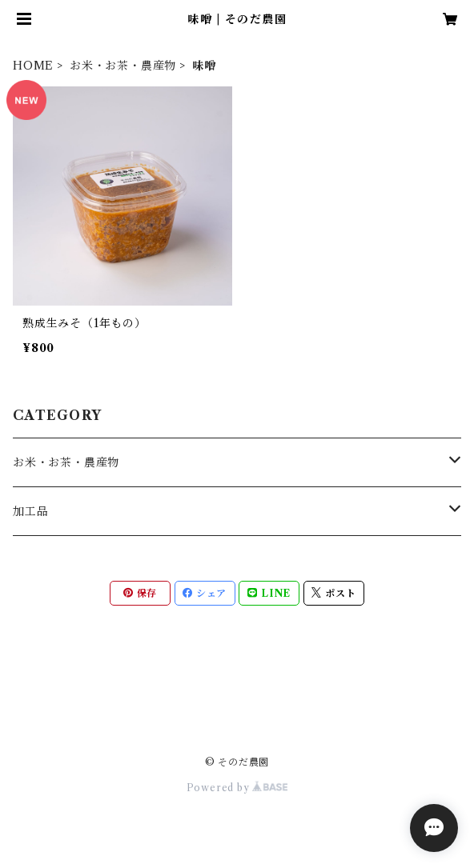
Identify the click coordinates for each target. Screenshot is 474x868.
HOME (33, 66)
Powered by (237, 788)
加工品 (30, 511)
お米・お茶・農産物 (123, 66)
